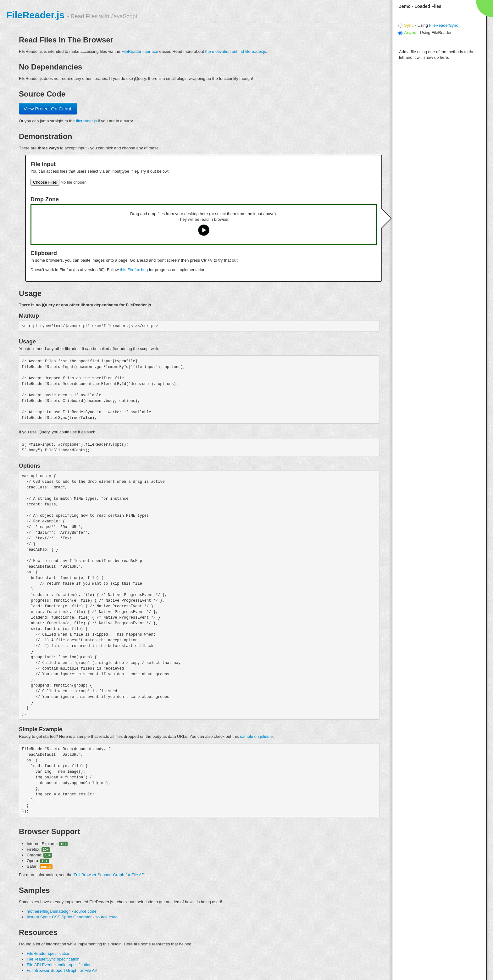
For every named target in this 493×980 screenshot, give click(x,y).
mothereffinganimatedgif (49, 911)
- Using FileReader (425, 33)
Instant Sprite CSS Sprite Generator (59, 917)
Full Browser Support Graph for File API (109, 875)
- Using (428, 25)
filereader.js (86, 121)
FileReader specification (49, 953)
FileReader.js (35, 15)
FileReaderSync (443, 25)
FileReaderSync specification (53, 959)
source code (85, 911)
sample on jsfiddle (256, 736)
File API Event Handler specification (59, 965)
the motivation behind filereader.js (236, 51)
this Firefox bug (134, 270)
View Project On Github (48, 109)
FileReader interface (140, 51)
